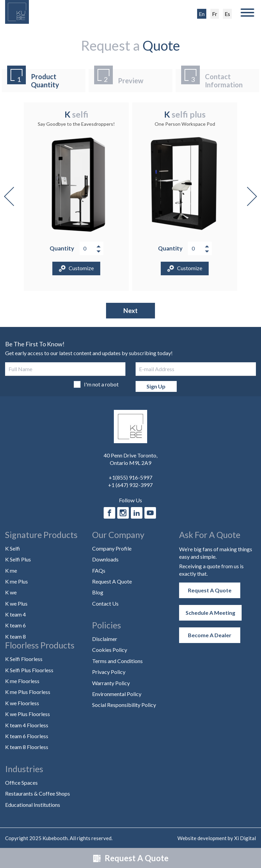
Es (227, 14)
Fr (215, 14)
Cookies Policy (110, 650)
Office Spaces (21, 783)
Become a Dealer (210, 635)
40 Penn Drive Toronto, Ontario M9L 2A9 (130, 459)
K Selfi (13, 548)
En (202, 14)
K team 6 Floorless (27, 736)
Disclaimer (105, 639)
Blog (98, 592)
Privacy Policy (109, 672)
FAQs (99, 570)
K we (11, 592)
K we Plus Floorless (28, 714)
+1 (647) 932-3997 (130, 485)
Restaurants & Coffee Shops (38, 793)
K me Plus (16, 581)
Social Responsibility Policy (124, 705)
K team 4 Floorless (27, 725)
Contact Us (105, 603)
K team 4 (15, 614)
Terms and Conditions (117, 661)
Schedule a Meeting (210, 613)
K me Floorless (22, 681)
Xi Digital (245, 838)
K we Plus (16, 603)
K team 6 (15, 625)
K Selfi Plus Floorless (29, 670)
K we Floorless (22, 703)
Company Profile (112, 548)
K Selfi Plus (18, 559)
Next (247, 196)
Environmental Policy (117, 694)
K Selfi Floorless (24, 659)
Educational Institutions (33, 805)
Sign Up (156, 386)
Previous (14, 196)
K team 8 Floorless (27, 747)
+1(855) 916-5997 (130, 477)
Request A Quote (131, 858)
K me (11, 570)
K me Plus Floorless (28, 692)
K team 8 (15, 636)
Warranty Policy (111, 683)
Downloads (105, 559)
